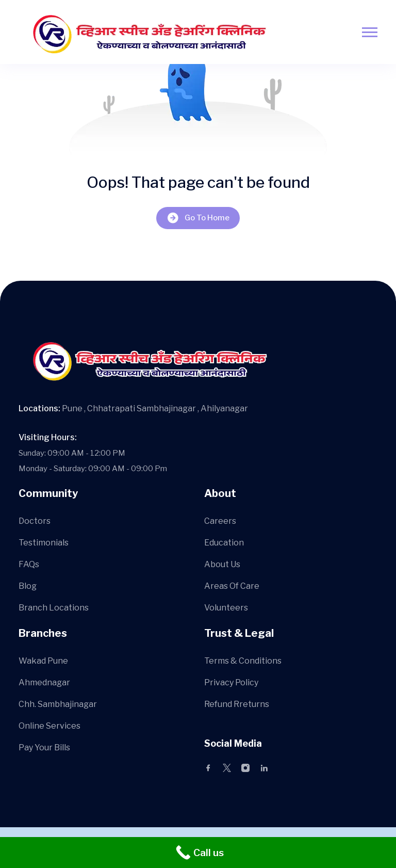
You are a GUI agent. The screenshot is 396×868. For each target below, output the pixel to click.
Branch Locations (54, 608)
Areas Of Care (232, 586)
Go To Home (198, 218)
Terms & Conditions (243, 661)
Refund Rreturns (237, 704)
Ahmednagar (44, 682)
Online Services (49, 726)
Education (224, 543)
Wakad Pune (43, 661)
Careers (220, 521)
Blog (28, 586)
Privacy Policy (231, 682)
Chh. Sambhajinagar (58, 704)
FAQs (29, 564)
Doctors (35, 521)
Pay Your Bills (44, 748)
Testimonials (44, 543)
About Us (222, 564)
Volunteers (226, 608)
